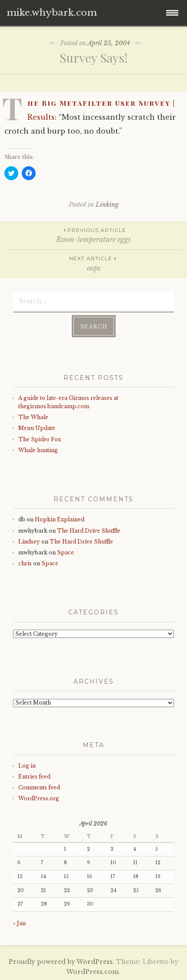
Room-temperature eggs (93, 235)
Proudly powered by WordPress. (62, 962)
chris (25, 563)
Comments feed (39, 787)
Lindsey (29, 542)
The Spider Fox (40, 439)
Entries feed (34, 777)
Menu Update (37, 428)
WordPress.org (39, 798)
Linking (107, 205)
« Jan (19, 923)
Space (65, 552)
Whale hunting (38, 450)
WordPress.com (93, 972)
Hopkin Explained (60, 519)
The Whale (33, 417)
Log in (27, 766)
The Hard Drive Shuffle (89, 531)
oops (93, 263)
